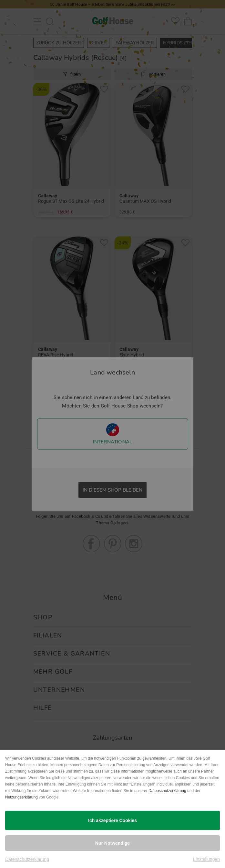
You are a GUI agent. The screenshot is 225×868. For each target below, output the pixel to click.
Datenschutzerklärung (167, 791)
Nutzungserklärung (21, 797)
